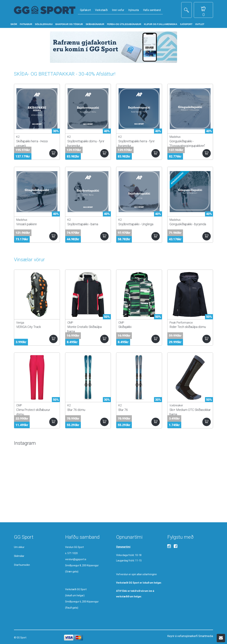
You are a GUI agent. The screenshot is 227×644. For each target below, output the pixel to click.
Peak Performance (181, 323)
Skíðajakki (125, 327)
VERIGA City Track (29, 327)
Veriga (20, 323)
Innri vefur (118, 10)
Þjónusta (134, 10)
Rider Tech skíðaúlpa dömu (188, 327)
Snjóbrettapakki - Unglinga (136, 224)
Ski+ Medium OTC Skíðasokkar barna (190, 412)
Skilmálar (19, 556)
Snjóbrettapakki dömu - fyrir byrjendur (86, 143)
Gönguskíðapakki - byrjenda (188, 224)
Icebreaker (176, 405)
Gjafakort (85, 10)
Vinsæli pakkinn (27, 224)
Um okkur (19, 547)
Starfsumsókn (22, 565)
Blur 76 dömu (76, 410)
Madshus (175, 137)
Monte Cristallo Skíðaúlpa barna (85, 329)
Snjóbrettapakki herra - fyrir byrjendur (137, 143)
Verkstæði (101, 10)
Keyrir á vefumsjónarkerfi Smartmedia (190, 636)
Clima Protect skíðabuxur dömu (33, 412)
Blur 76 (123, 410)
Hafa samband (152, 10)
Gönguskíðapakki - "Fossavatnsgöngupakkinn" (187, 143)
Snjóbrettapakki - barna (83, 224)
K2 (18, 137)
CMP (70, 323)
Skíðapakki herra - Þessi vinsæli (32, 143)
